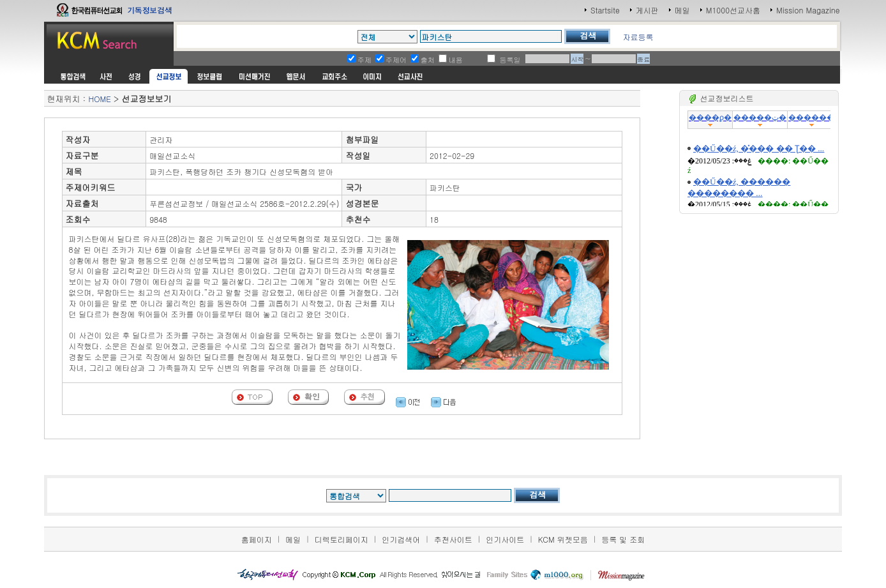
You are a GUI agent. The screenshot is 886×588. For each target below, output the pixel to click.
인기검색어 (401, 539)
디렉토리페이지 (342, 539)
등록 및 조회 (623, 539)
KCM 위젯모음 (563, 539)
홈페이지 (257, 539)
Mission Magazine (808, 10)
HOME (99, 99)
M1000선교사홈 (733, 10)
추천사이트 (453, 539)
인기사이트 (505, 539)
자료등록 (638, 37)
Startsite (605, 10)
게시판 (647, 10)
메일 (682, 10)
